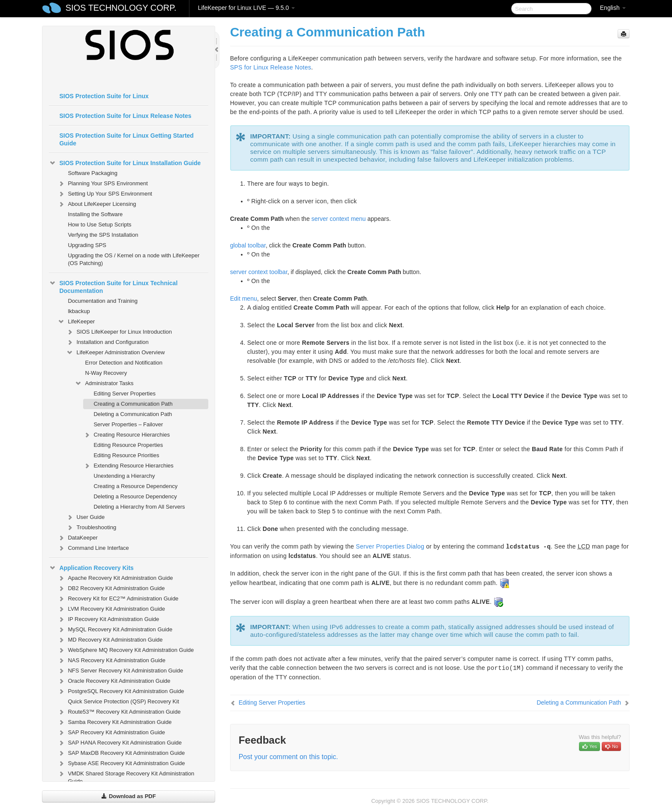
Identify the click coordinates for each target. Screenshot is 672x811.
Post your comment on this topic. (288, 757)
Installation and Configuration (107, 342)
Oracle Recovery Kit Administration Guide (114, 681)
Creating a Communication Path (133, 404)
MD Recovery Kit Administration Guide (110, 640)
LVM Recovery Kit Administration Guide (111, 609)
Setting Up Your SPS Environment (105, 194)
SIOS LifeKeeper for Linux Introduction (119, 332)
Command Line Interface (93, 548)
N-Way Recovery (106, 373)
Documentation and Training (103, 301)
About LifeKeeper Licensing (97, 204)
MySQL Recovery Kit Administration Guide (115, 630)
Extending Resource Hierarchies (128, 466)
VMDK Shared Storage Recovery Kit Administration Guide (126, 776)
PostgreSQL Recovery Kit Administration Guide (121, 691)
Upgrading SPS (87, 245)
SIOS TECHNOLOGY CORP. (121, 8)
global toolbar (248, 245)
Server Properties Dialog (390, 546)
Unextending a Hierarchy (124, 476)
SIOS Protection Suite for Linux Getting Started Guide (126, 139)
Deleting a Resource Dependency (135, 496)
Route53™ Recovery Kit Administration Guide (119, 712)
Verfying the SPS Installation (103, 235)
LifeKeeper (76, 322)
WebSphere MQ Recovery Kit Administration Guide (126, 650)
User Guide (85, 517)
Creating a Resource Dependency (135, 486)
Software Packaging (93, 173)
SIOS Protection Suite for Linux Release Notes (125, 116)
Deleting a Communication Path (133, 414)
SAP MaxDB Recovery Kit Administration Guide (121, 753)
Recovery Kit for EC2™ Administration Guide (118, 599)
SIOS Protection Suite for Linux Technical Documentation (113, 286)
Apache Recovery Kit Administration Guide (115, 578)
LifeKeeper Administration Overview (115, 353)
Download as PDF (128, 796)
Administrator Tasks (104, 383)
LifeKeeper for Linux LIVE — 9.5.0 (246, 8)
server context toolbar (259, 272)
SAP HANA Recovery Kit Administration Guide (120, 743)
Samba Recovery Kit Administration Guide (114, 722)
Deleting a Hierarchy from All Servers (139, 507)
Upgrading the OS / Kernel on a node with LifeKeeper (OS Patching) (133, 259)
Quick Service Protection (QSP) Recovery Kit (123, 701)
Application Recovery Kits (91, 568)
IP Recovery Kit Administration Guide (108, 619)
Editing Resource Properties (128, 445)
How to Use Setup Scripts (99, 225)
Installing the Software (95, 214)
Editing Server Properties (124, 393)
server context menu (339, 219)
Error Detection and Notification (124, 363)
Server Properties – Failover (128, 424)
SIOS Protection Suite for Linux (104, 96)
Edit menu (244, 298)
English (613, 8)
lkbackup (79, 311)
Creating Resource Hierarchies (126, 435)
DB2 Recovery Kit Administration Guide (111, 588)
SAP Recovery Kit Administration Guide (111, 733)
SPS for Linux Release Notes (271, 67)
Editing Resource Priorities (126, 455)
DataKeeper (77, 538)
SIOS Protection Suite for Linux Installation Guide (125, 163)
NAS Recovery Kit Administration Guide (111, 660)
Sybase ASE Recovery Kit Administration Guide (121, 763)
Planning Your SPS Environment (102, 184)
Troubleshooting (91, 528)
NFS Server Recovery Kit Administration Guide (120, 671)
